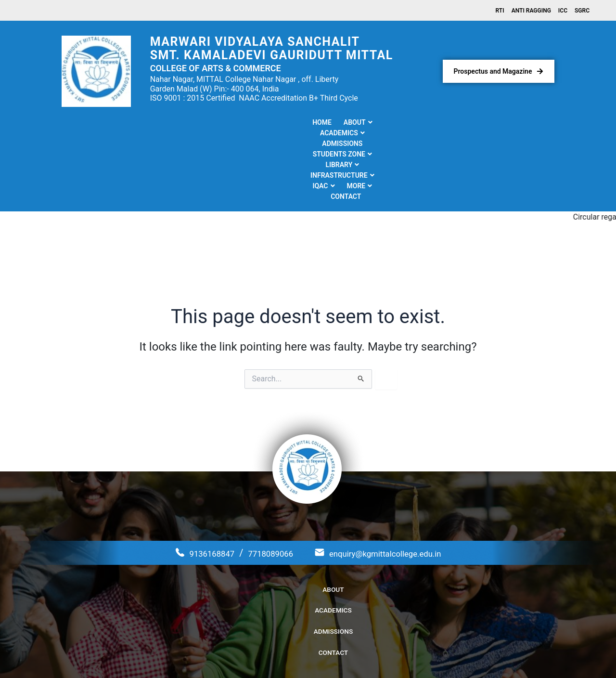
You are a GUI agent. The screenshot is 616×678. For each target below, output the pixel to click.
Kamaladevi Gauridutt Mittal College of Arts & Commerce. (318, 658)
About (115, 124)
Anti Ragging (531, 11)
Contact (531, 124)
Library (339, 124)
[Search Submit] (361, 306)
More (491, 124)
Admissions (219, 124)
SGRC (582, 11)
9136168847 (196, 480)
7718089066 (264, 480)
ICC (563, 11)
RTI (500, 11)
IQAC (455, 124)
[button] (115, 124)
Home (79, 124)
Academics (164, 124)
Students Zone (281, 124)
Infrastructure (400, 124)
